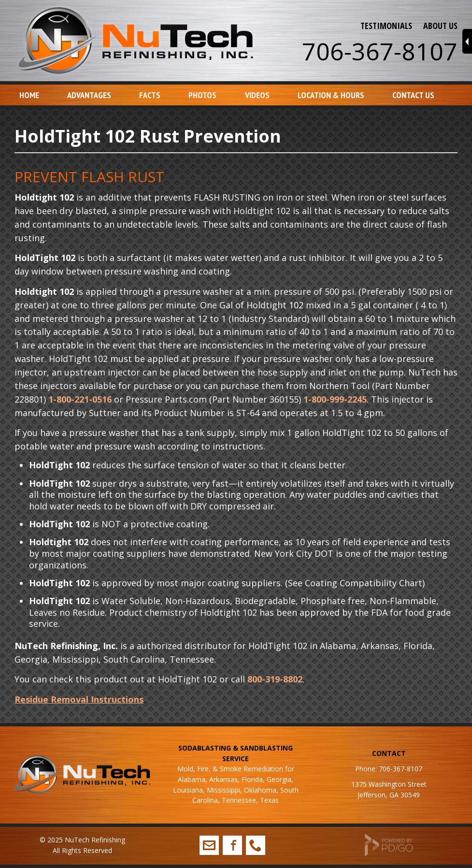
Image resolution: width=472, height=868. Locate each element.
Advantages (89, 95)
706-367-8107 (380, 51)
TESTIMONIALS (386, 26)
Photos (202, 95)
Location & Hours (331, 95)
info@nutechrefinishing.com (209, 845)
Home (29, 95)
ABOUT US (440, 26)
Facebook (232, 845)
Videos (257, 95)
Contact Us (413, 95)
